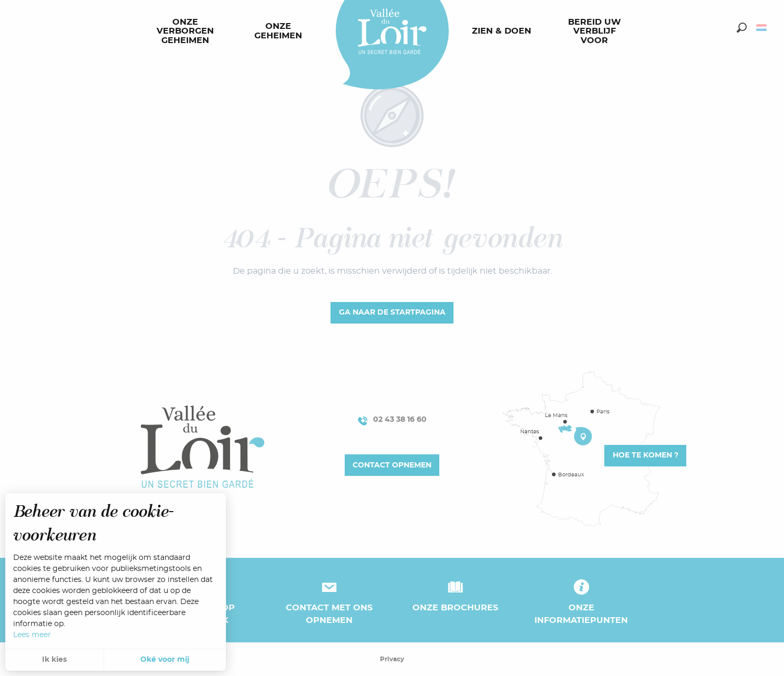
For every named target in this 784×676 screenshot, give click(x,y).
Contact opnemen (392, 465)
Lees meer (32, 635)
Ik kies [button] (54, 660)
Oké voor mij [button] (165, 660)
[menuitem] (187, 31)
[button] (742, 28)
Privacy (392, 659)
